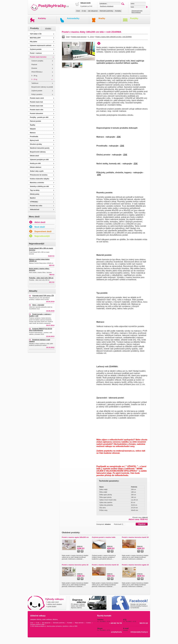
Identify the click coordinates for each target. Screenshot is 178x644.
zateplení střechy (36, 619)
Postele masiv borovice (38, 57)
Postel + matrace (36, 53)
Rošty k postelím (37, 94)
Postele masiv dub (36, 106)
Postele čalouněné (36, 113)
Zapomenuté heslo (137, 11)
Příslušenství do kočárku (39, 175)
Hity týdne (33, 42)
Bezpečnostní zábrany (38, 152)
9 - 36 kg (34, 76)
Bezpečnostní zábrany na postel (42, 87)
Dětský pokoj (35, 194)
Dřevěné (34, 68)
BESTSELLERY (35, 38)
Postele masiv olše (37, 110)
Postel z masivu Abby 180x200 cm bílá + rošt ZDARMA (114, 37)
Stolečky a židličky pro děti (39, 186)
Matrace (33, 133)
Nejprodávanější (42, 236)
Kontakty (118, 11)
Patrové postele (35, 121)
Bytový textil (34, 140)
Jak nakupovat (93, 11)
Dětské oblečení (36, 167)
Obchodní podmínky (106, 11)
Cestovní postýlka (37, 61)
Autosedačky (73, 18)
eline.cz (72, 626)
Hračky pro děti (35, 163)
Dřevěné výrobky (36, 144)
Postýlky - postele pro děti (39, 117)
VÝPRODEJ (34, 202)
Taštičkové (35, 83)
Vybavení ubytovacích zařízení (41, 45)
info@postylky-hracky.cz (139, 632)
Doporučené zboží (43, 231)
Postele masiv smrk (37, 98)
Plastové (34, 65)
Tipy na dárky (35, 190)
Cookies (89, 623)
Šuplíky (33, 125)
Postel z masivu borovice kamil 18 (135, 537)
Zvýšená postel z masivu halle (104, 537)
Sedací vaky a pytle (37, 171)
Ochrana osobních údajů (37, 624)
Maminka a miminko (37, 183)
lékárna (55, 619)
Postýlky (134, 18)
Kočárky (42, 18)
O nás (84, 11)
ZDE (119, 137)
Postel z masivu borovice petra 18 (75, 565)
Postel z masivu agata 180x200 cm (75, 537)
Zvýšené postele (36, 49)
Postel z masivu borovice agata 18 (135, 565)
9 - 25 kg (34, 79)
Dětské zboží (34, 156)
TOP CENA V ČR (36, 34)
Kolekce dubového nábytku (40, 179)
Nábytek (33, 129)
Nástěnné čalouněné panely (40, 148)
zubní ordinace (47, 619)
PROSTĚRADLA (37, 72)
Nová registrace (136, 12)
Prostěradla (34, 137)
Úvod (78, 11)
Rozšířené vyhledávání (107, 6)
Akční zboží (40, 222)
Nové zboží (40, 227)
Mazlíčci (33, 198)
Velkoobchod (35, 210)
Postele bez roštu (36, 206)
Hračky (102, 18)
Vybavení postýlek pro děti (39, 160)
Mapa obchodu (79, 623)
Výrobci (48, 28)
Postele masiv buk (36, 102)
